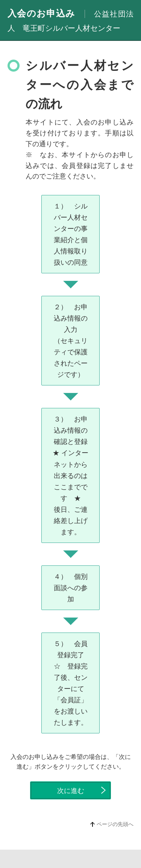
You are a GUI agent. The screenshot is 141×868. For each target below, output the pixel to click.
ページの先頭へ (115, 824)
